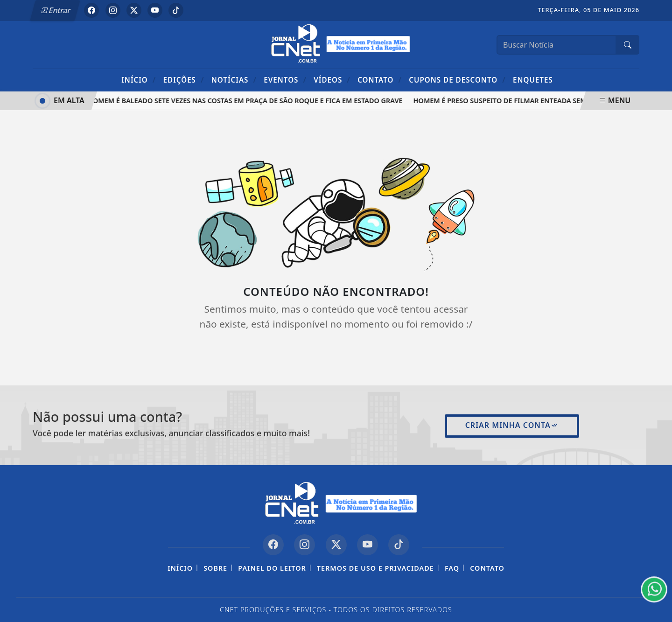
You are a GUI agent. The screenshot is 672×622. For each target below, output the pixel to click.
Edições (184, 80)
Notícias (234, 80)
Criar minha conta (512, 425)
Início (139, 80)
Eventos (285, 80)
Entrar (55, 10)
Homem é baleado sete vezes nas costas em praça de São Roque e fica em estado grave (246, 101)
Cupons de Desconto (457, 80)
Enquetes (533, 80)
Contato (380, 80)
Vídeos (332, 80)
